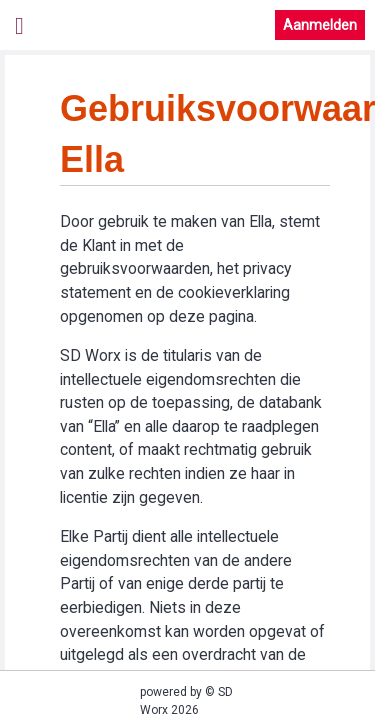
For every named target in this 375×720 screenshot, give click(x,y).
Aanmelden (320, 25)
